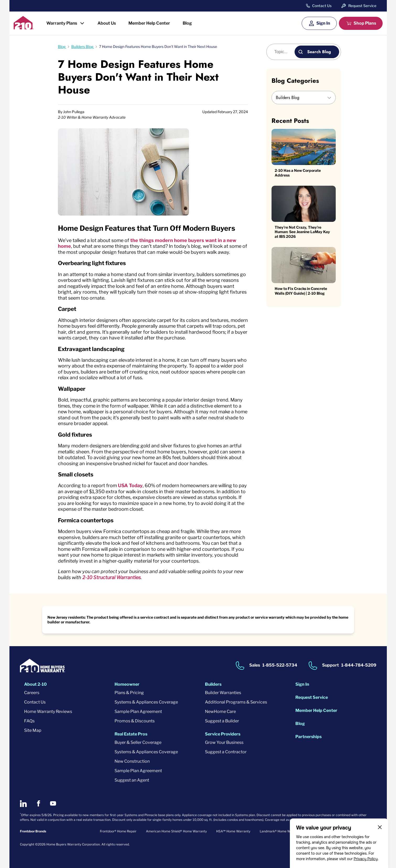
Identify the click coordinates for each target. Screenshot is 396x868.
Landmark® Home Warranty (281, 831)
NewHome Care (220, 712)
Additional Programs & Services (236, 702)
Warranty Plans (62, 23)
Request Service (362, 6)
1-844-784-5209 (359, 665)
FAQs (29, 721)
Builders (213, 684)
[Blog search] (283, 52)
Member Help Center (149, 23)
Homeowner (127, 684)
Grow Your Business (224, 742)
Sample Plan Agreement (138, 712)
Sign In (323, 23)
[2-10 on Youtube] (53, 803)
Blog (187, 23)
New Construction (132, 761)
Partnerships (308, 737)
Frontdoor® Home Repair (118, 831)
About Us (107, 23)
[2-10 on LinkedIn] (23, 804)
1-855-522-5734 (280, 665)
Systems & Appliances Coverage (146, 702)
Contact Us (322, 6)
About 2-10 (35, 684)
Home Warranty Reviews (48, 712)
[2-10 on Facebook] (38, 803)
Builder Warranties (223, 693)
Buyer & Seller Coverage (138, 742)
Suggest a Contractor (226, 752)
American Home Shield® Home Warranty (176, 831)
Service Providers (223, 734)
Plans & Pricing (129, 693)
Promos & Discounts (135, 721)
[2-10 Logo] (24, 28)
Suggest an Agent (132, 780)
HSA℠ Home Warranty (233, 831)
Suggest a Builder (222, 721)
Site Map (33, 730)
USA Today (130, 485)
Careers (32, 693)
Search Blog (319, 52)
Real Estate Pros (131, 734)
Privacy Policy (366, 859)
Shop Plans (365, 23)
